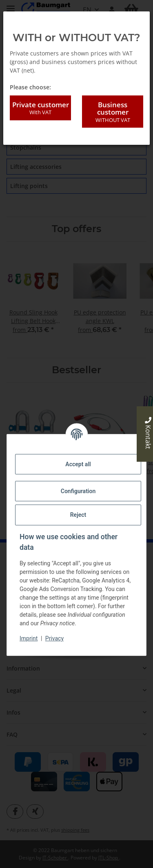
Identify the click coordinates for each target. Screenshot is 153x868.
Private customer (40, 108)
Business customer (113, 112)
